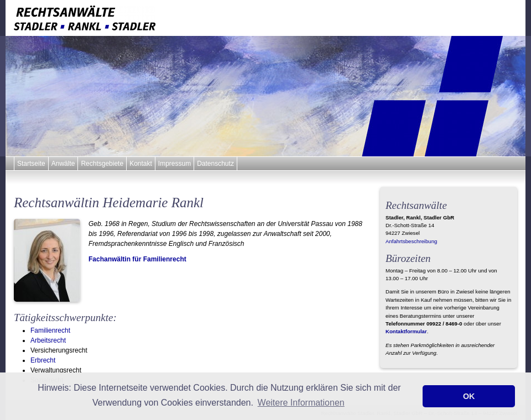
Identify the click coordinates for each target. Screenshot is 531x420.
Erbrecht (43, 360)
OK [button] (469, 396)
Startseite (31, 164)
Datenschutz (215, 164)
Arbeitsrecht (48, 340)
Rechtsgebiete (102, 164)
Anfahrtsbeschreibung (411, 241)
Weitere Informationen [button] (301, 403)
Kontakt (141, 164)
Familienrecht (50, 330)
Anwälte (63, 164)
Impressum (175, 164)
